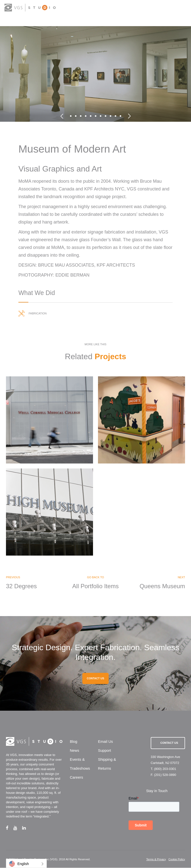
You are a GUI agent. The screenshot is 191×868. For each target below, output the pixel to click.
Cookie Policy (177, 860)
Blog (74, 742)
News (75, 751)
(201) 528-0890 (165, 775)
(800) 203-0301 (165, 769)
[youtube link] (18, 828)
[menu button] (182, 8)
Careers (76, 778)
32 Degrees (21, 586)
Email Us (105, 742)
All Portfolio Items (96, 586)
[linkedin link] (26, 828)
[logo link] (30, 8)
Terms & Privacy (156, 860)
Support (105, 751)
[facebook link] (10, 828)
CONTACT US (95, 679)
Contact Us (169, 743)
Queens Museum (162, 586)
